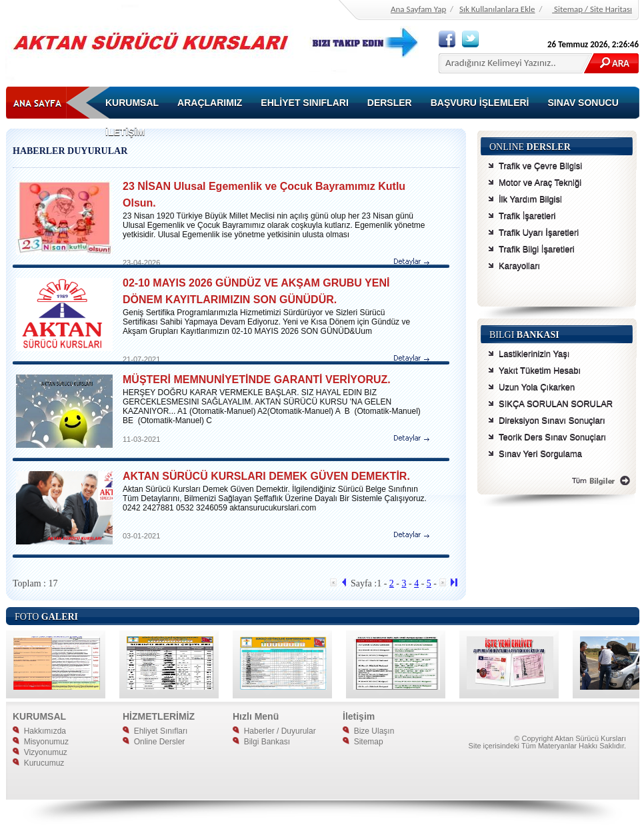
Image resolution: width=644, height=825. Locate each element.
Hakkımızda (39, 731)
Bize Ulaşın (368, 731)
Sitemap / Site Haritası (592, 9)
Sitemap (363, 742)
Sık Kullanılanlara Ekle (497, 9)
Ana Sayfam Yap (418, 9)
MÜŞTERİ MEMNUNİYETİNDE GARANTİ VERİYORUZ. (257, 380)
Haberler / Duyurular (274, 731)
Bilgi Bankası (261, 742)
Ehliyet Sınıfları (155, 731)
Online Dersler (154, 742)
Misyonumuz (41, 742)
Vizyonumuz (40, 752)
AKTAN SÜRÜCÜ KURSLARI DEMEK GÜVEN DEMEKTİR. (266, 476)
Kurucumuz (38, 763)
